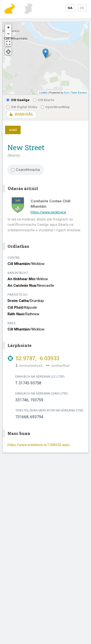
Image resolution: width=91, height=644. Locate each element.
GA (70, 8)
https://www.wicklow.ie (48, 212)
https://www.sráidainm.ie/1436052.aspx (39, 445)
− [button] (8, 34)
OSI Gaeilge (18, 100)
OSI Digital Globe (22, 107)
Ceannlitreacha (25, 170)
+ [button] (8, 28)
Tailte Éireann (79, 93)
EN (82, 8)
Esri (67, 93)
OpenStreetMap (55, 107)
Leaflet (43, 93)
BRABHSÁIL (21, 114)
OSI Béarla (44, 100)
